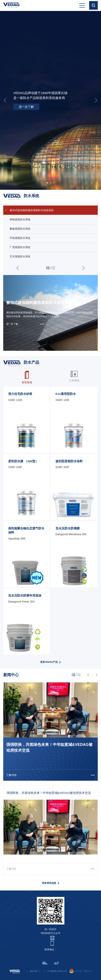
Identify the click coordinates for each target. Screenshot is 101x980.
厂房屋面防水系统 (20, 247)
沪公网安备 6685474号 (57, 971)
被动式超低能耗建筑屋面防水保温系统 (32, 210)
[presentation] (5, 100)
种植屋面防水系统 (20, 219)
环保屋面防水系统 (20, 238)
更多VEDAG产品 (49, 662)
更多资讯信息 (49, 883)
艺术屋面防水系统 (20, 257)
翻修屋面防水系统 (20, 229)
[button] (47, 183)
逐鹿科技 (88, 971)
